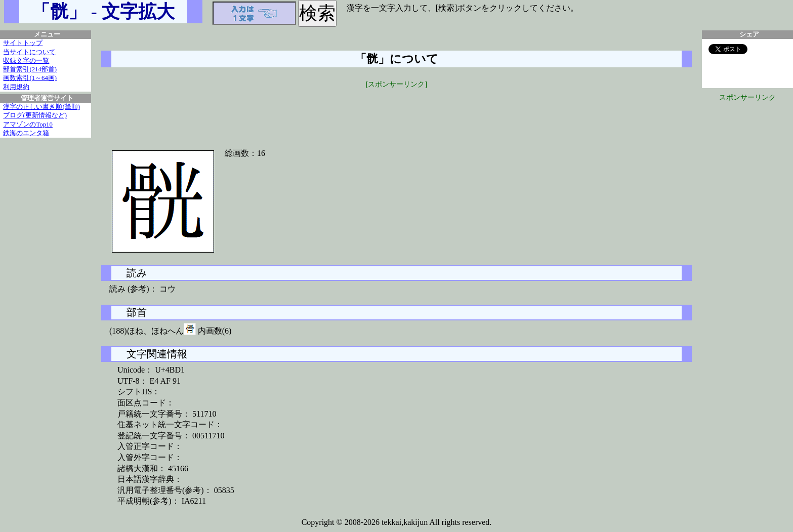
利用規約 (16, 87)
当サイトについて (29, 52)
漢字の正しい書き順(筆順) (41, 107)
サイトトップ (23, 43)
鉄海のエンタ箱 (26, 133)
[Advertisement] (397, 112)
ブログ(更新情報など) (35, 115)
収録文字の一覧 (26, 61)
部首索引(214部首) (30, 69)
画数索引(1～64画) (30, 78)
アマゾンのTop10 (28, 125)
